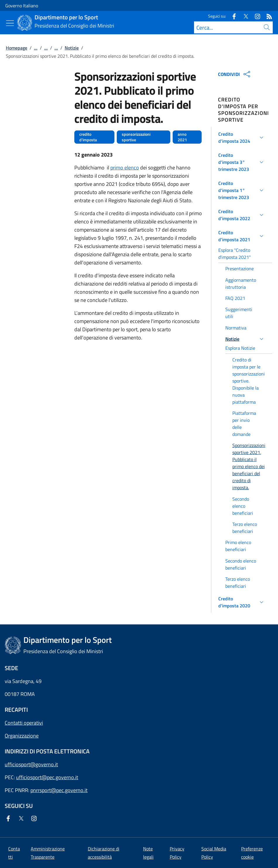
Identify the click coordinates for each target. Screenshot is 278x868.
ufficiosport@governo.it (31, 764)
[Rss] (267, 16)
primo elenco (125, 168)
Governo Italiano (22, 6)
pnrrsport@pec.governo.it (59, 790)
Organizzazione (22, 736)
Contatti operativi (24, 723)
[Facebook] (232, 16)
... (36, 48)
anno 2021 (182, 137)
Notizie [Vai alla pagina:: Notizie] (72, 48)
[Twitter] (243, 16)
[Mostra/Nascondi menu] (10, 23)
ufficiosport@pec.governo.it (47, 777)
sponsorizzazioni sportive (136, 137)
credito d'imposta (88, 137)
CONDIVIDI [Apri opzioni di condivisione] (235, 74)
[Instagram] (255, 16)
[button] (242, 137)
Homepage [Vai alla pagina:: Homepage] (17, 48)
